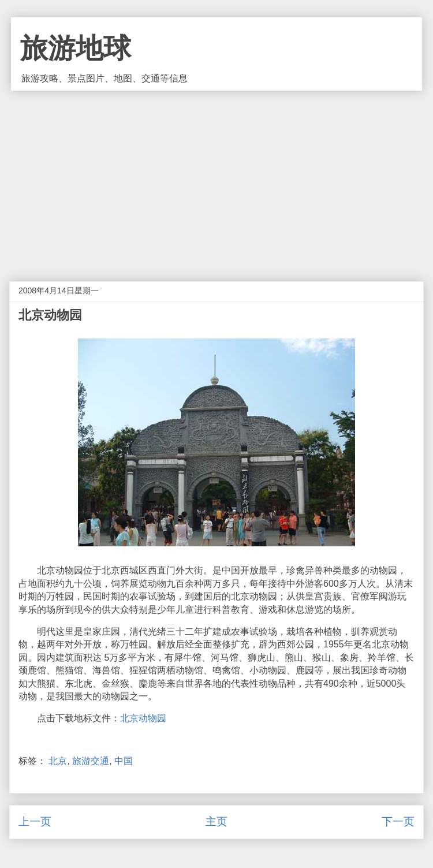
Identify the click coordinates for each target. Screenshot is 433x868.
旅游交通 (91, 761)
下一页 (398, 822)
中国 (124, 761)
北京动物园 (143, 718)
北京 (58, 761)
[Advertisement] (216, 177)
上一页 (35, 822)
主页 (216, 822)
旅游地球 (76, 48)
